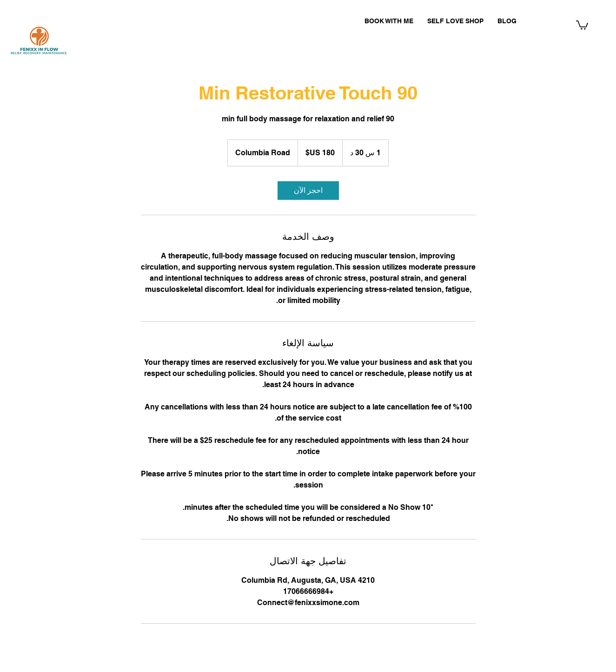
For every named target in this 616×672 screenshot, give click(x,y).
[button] (582, 25)
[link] (308, 191)
